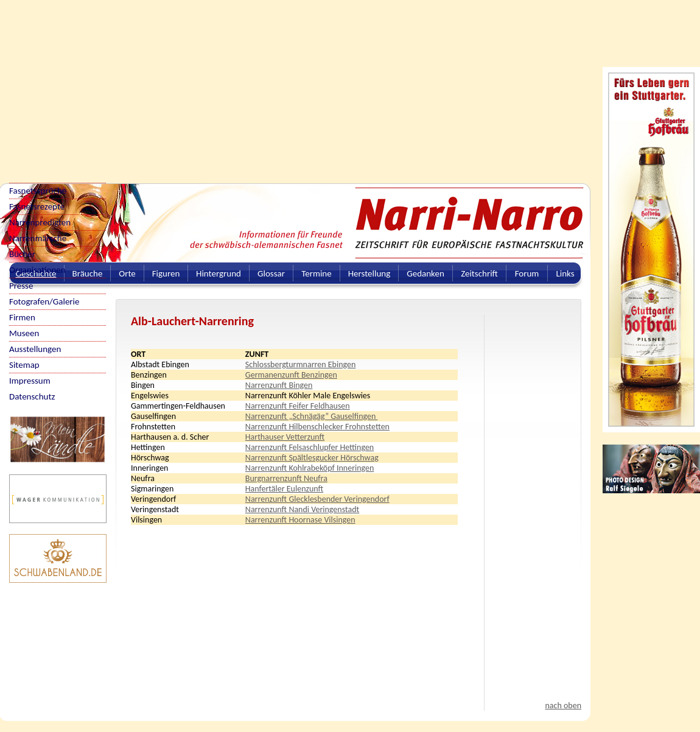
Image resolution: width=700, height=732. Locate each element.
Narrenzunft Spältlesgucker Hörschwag (312, 458)
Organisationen (37, 270)
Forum (527, 273)
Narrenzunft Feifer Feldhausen (298, 406)
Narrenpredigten (40, 222)
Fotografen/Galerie (44, 301)
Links (565, 273)
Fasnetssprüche (38, 191)
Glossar (271, 273)
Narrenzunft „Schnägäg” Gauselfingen (312, 416)
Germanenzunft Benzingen (291, 375)
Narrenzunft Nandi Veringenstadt (302, 509)
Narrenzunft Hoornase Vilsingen (300, 520)
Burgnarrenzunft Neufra (286, 478)
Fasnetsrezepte (37, 206)
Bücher (22, 254)
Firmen (22, 317)
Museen (24, 333)
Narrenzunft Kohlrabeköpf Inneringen (310, 468)
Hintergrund (219, 273)
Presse (21, 286)
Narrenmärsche (38, 238)
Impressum (30, 381)
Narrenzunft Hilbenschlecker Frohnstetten (317, 427)
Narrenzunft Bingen (279, 385)
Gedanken (425, 273)
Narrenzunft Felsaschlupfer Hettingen (310, 447)
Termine (316, 273)
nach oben (563, 706)
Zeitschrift (479, 273)
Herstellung (369, 273)
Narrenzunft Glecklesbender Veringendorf (317, 499)
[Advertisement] (273, 85)
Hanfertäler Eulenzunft (284, 489)
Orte (127, 273)
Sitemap (24, 365)
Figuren (166, 273)
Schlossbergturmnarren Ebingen (300, 364)
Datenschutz (32, 396)
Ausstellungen (35, 349)
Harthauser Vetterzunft (285, 437)
